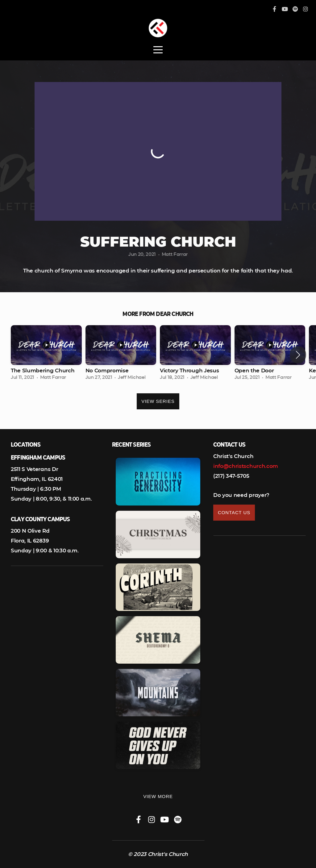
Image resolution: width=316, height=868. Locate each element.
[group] (46, 355)
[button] (298, 355)
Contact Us (234, 512)
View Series (158, 401)
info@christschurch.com (246, 466)
